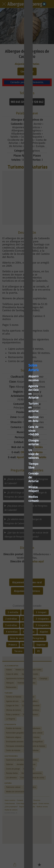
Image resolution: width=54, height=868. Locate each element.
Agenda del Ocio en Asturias (23, 412)
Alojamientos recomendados (23, 406)
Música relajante (15, 460)
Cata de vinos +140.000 (19, 430)
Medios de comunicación (21, 466)
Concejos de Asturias (18, 454)
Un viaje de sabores (17, 442)
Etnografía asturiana (18, 436)
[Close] (44, 4)
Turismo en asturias (18, 418)
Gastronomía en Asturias (21, 424)
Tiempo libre (13, 448)
